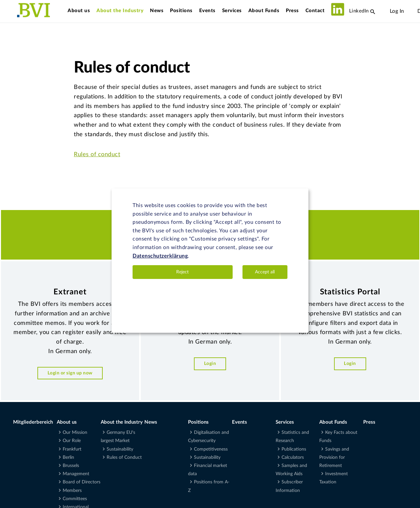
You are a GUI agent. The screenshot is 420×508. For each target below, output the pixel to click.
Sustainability (120, 449)
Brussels (71, 466)
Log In (397, 11)
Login (210, 363)
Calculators (293, 457)
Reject (182, 272)
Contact (315, 11)
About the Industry (120, 11)
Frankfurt (72, 449)
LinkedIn (350, 11)
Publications (294, 449)
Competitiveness (211, 449)
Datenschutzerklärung (160, 256)
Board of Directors (82, 482)
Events (207, 11)
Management (76, 474)
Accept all (265, 272)
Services (232, 11)
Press (292, 11)
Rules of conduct (97, 155)
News (157, 11)
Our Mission (75, 433)
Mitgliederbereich (33, 422)
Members (72, 491)
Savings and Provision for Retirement (334, 457)
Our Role (72, 441)
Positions (181, 11)
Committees (75, 499)
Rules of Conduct (124, 457)
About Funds (264, 11)
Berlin (68, 457)
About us (79, 11)
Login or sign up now (70, 373)
